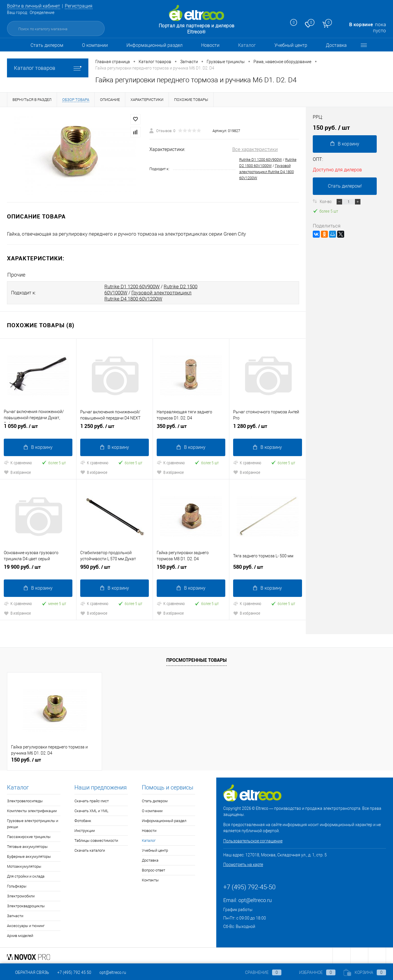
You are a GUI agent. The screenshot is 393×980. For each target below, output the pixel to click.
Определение (42, 13)
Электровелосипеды (25, 800)
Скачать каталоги (90, 849)
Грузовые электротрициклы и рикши (33, 823)
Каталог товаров (48, 68)
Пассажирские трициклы (29, 836)
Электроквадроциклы (26, 905)
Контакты (150, 879)
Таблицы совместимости (96, 839)
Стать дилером (47, 45)
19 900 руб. (38, 568)
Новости (210, 45)
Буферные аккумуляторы (29, 855)
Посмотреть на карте (243, 863)
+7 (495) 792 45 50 (74, 972)
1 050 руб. (38, 428)
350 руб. (191, 428)
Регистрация (83, 6)
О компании (95, 45)
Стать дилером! (345, 186)
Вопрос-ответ (153, 869)
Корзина (365, 972)
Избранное (312, 972)
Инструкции (85, 829)
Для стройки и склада (26, 875)
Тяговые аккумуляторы (27, 845)
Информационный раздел (154, 45)
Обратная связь (28, 972)
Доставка (336, 45)
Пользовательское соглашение (253, 840)
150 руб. (191, 568)
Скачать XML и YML (91, 810)
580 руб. (268, 568)
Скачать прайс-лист (92, 800)
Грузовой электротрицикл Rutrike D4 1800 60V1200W (267, 172)
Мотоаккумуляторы (24, 865)
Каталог (247, 45)
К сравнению (18, 462)
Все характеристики (255, 149)
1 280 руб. (268, 428)
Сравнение (258, 972)
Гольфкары (17, 885)
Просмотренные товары (196, 659)
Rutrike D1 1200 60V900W (261, 160)
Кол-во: (326, 201)
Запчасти (15, 915)
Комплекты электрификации (32, 810)
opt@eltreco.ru (255, 899)
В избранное (17, 471)
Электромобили (21, 895)
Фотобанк (83, 820)
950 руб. (115, 568)
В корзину (38, 446)
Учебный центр (291, 45)
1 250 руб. (115, 428)
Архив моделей (20, 934)
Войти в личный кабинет (35, 6)
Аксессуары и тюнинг (26, 925)
